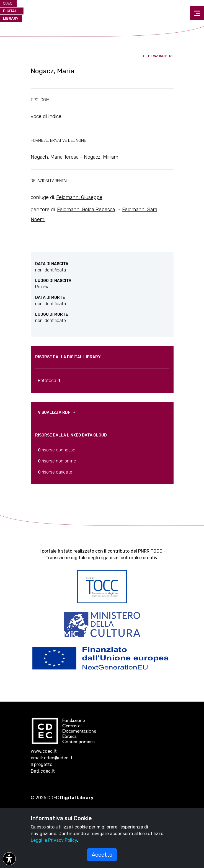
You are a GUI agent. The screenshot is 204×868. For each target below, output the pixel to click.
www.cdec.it (44, 751)
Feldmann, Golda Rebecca (86, 210)
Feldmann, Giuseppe (79, 197)
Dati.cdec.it (43, 771)
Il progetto (42, 764)
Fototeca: (49, 381)
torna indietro (158, 56)
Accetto (102, 855)
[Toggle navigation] (197, 13)
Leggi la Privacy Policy (54, 840)
